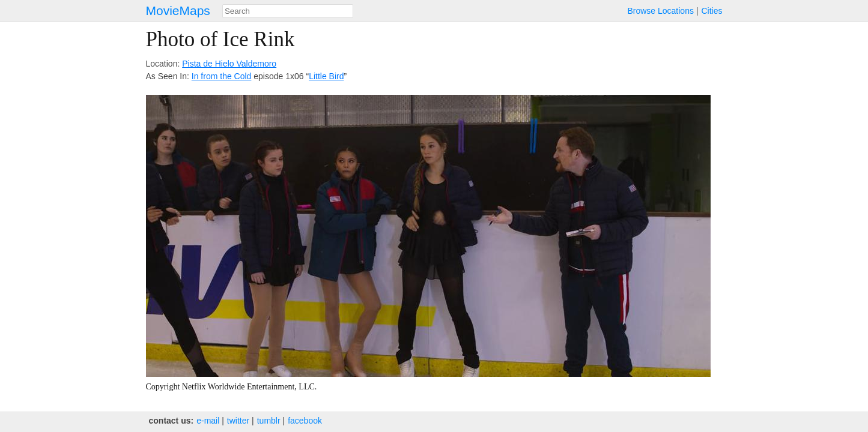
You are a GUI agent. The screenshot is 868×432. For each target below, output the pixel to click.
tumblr (269, 421)
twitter (238, 421)
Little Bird (326, 76)
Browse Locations (660, 11)
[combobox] (288, 11)
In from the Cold (222, 76)
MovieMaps (178, 10)
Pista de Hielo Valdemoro (229, 64)
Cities (712, 11)
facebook (305, 421)
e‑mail (208, 421)
